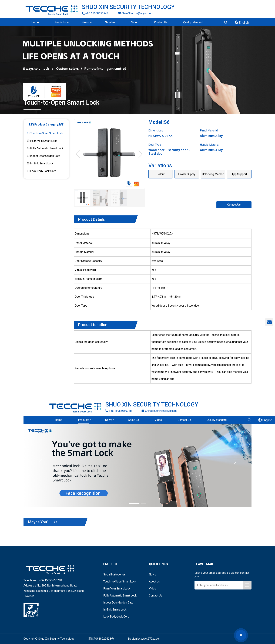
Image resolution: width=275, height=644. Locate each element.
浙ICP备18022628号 (101, 639)
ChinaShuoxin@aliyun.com (136, 13)
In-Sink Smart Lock (40, 163)
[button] (141, 154)
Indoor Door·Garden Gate (44, 156)
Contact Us (234, 205)
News (152, 574)
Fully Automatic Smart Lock (45, 148)
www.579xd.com (151, 639)
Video (152, 589)
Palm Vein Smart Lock (42, 141)
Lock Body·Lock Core (42, 171)
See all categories (114, 574)
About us (154, 582)
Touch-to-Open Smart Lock (45, 133)
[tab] (46, 134)
